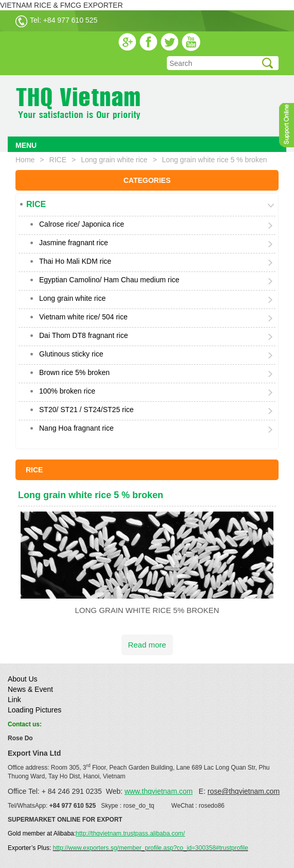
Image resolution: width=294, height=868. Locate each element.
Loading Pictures (34, 710)
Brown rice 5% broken (74, 372)
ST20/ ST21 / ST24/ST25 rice (87, 410)
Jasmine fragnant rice (74, 243)
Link (14, 700)
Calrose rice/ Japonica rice (82, 224)
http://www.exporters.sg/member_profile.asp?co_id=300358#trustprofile (151, 848)
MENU (26, 145)
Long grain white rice (114, 160)
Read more (147, 645)
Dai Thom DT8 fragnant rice (83, 335)
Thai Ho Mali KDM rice (75, 261)
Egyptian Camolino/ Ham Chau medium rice (109, 280)
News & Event (30, 689)
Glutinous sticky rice (71, 354)
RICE (58, 160)
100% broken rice (67, 391)
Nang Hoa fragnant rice (76, 428)
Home (25, 160)
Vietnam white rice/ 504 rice (83, 317)
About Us (23, 679)
